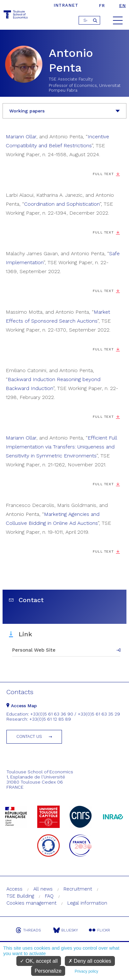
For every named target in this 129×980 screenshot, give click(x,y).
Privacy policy (86, 971)
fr (102, 6)
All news (43, 889)
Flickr (99, 930)
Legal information (87, 903)
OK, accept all (39, 961)
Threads (28, 930)
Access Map (22, 706)
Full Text (103, 174)
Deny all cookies (90, 961)
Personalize (48, 971)
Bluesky (66, 930)
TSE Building (20, 896)
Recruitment (78, 889)
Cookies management (31, 903)
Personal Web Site (34, 650)
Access (14, 889)
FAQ (49, 896)
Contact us (29, 736)
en (122, 6)
